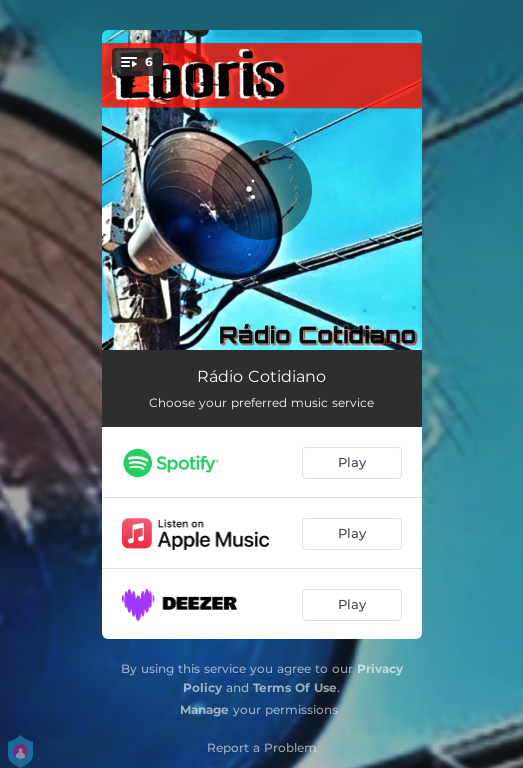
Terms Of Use (295, 687)
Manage (204, 709)
